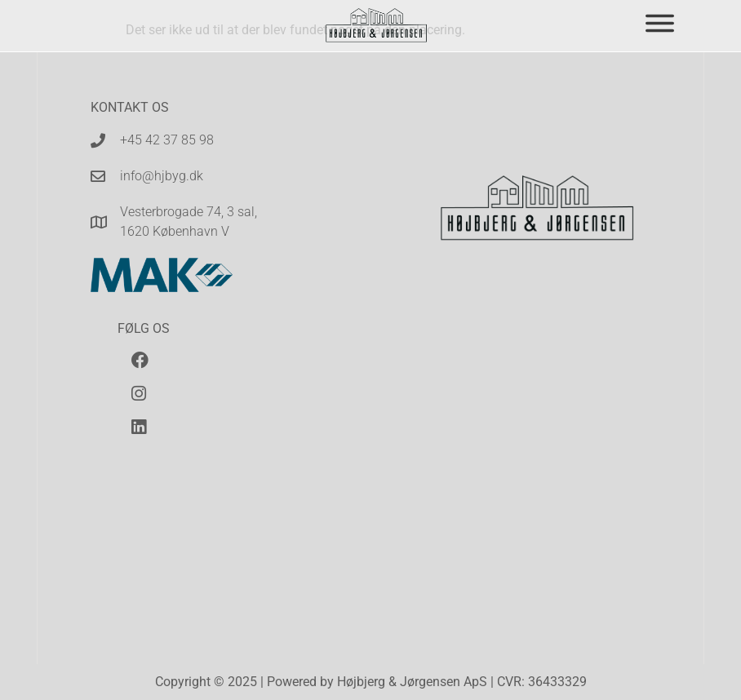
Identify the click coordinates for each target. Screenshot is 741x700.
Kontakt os (130, 107)
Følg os (144, 328)
